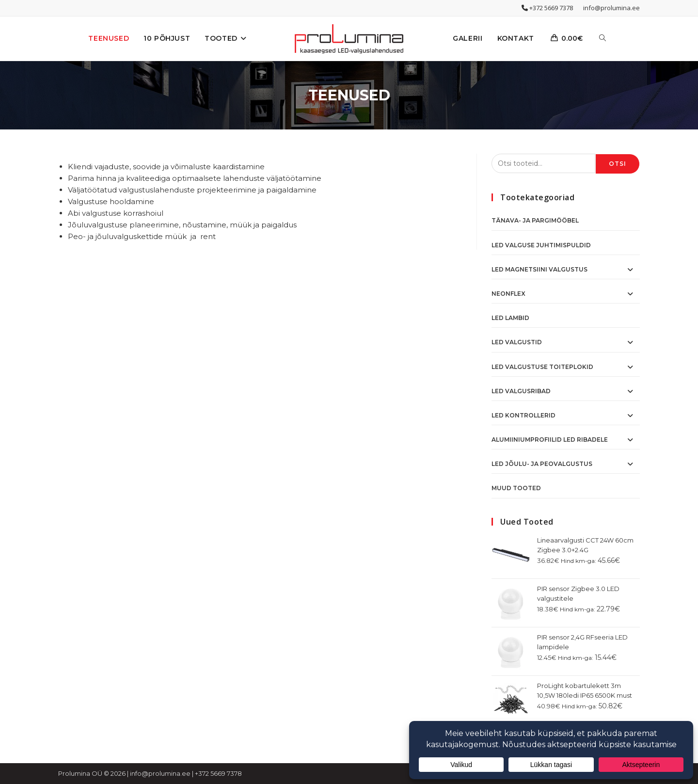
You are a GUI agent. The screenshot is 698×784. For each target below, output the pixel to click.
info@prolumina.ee (611, 8)
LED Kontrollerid (523, 415)
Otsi (618, 164)
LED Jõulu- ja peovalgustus (542, 464)
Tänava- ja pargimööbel (535, 220)
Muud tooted (516, 488)
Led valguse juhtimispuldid (541, 245)
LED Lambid (510, 318)
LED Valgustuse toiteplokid (542, 367)
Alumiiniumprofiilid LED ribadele (550, 440)
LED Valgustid (517, 342)
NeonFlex (508, 294)
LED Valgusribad (521, 391)
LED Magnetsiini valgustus (539, 269)
